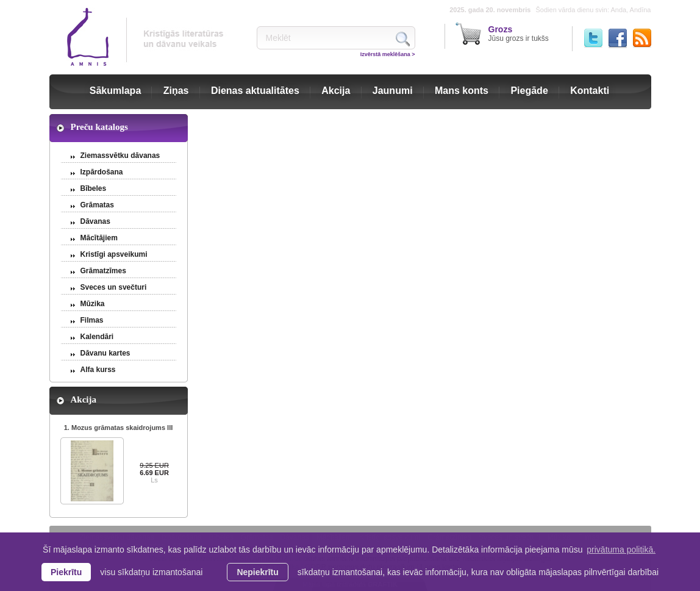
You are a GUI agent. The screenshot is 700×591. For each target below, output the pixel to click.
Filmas (92, 320)
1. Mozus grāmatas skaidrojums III (119, 428)
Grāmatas (97, 205)
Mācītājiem (99, 238)
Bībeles (94, 188)
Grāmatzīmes (103, 271)
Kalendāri (97, 337)
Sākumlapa (115, 91)
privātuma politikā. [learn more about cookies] (621, 550)
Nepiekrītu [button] (257, 572)
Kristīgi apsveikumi (114, 254)
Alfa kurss (98, 370)
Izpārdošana (102, 172)
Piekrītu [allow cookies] (66, 572)
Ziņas (176, 91)
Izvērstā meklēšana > (388, 54)
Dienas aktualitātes (255, 91)
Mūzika (93, 304)
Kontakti (590, 91)
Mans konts (462, 91)
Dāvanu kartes (105, 353)
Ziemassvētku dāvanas (120, 156)
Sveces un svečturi (114, 287)
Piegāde (529, 91)
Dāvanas (95, 221)
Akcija (336, 91)
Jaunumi (393, 91)
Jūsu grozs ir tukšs (519, 34)
